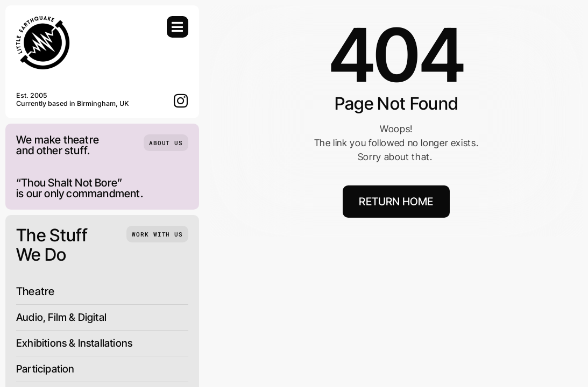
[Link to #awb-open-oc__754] (178, 27)
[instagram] (181, 101)
